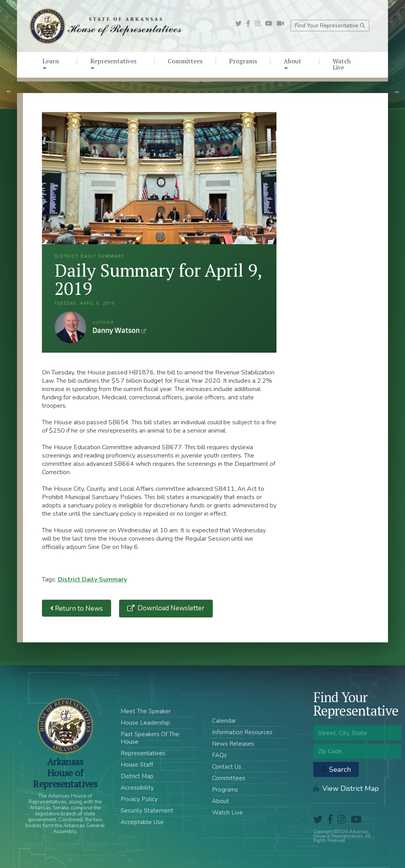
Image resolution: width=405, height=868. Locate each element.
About (292, 64)
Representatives (113, 64)
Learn (51, 64)
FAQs (219, 755)
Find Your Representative (330, 26)
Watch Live (342, 64)
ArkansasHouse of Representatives (65, 773)
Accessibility (137, 788)
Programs (243, 61)
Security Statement (147, 811)
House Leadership (145, 723)
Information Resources (242, 732)
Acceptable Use (142, 822)
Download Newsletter (170, 608)
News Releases (233, 744)
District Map (137, 776)
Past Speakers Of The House (150, 738)
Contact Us (227, 767)
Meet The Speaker (146, 711)
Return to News (77, 608)
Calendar (224, 721)
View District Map (346, 788)
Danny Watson (70, 327)
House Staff (137, 765)
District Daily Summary (92, 579)
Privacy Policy (139, 799)
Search (336, 769)
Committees (185, 61)
